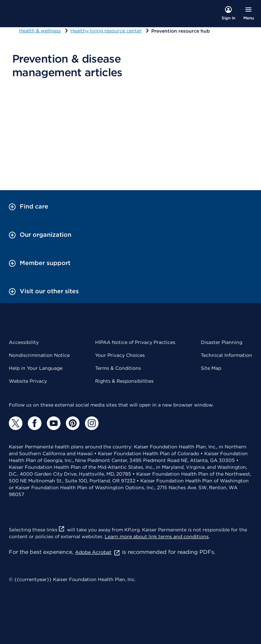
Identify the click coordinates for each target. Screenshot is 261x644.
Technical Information (227, 355)
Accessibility (24, 342)
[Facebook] (35, 423)
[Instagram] (92, 423)
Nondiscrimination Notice (39, 355)
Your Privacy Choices (120, 355)
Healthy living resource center (106, 31)
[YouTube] (54, 423)
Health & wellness (40, 31)
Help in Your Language (36, 368)
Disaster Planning (222, 342)
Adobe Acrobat (98, 552)
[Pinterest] (73, 423)
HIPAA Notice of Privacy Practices (135, 342)
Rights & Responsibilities (124, 381)
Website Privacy (28, 381)
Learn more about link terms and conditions (157, 536)
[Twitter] (16, 423)
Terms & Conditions (118, 368)
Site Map (211, 368)
